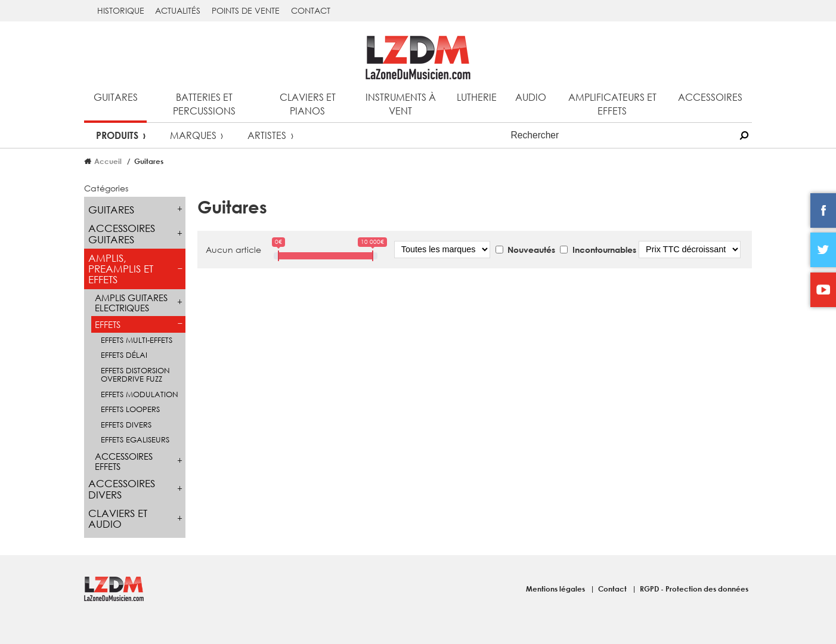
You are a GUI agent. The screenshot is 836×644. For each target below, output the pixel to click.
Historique (121, 10)
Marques (193, 135)
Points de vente (246, 10)
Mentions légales (556, 589)
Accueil (108, 161)
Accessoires (710, 97)
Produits (117, 135)
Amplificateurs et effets (612, 104)
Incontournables (604, 250)
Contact (311, 10)
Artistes (267, 135)
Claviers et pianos (308, 104)
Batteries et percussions (204, 104)
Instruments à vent (401, 104)
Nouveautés (531, 250)
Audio (531, 97)
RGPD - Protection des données (694, 589)
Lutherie (477, 97)
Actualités (178, 10)
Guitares (116, 97)
